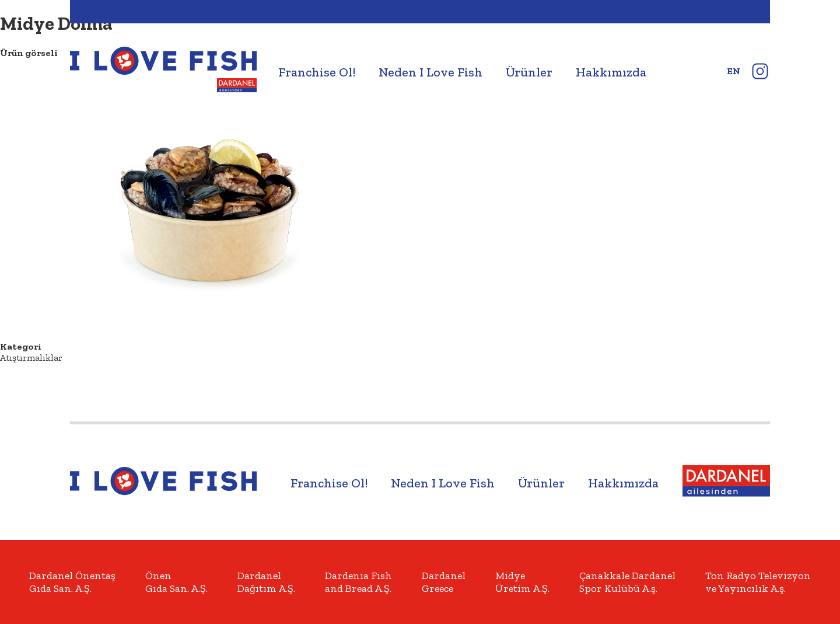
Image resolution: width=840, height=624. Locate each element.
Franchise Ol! (317, 72)
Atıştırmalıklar (31, 358)
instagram (760, 71)
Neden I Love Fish (430, 72)
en (734, 71)
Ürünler (529, 72)
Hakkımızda (611, 72)
